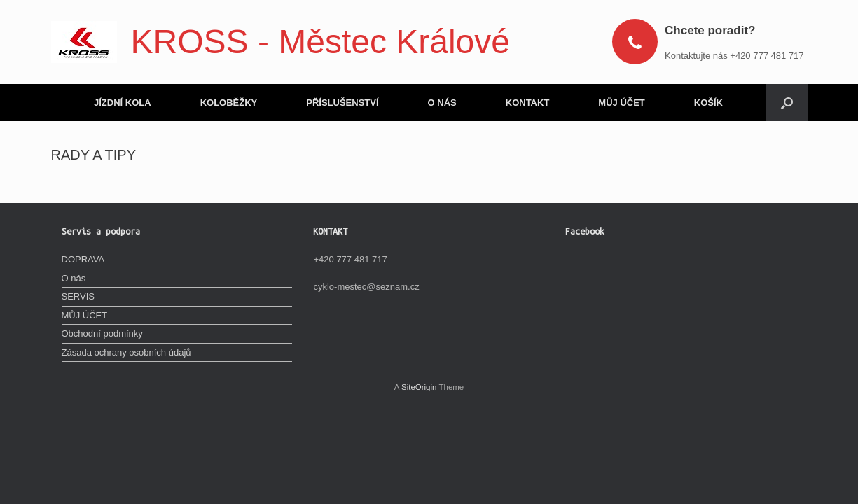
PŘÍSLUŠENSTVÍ (342, 103)
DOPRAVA (83, 259)
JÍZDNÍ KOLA (123, 103)
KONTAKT (528, 103)
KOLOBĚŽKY (229, 103)
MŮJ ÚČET (621, 103)
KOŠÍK (708, 103)
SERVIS (78, 296)
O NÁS (442, 103)
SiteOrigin (419, 387)
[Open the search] (787, 103)
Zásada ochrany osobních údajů (126, 352)
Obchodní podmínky (102, 334)
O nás (74, 278)
